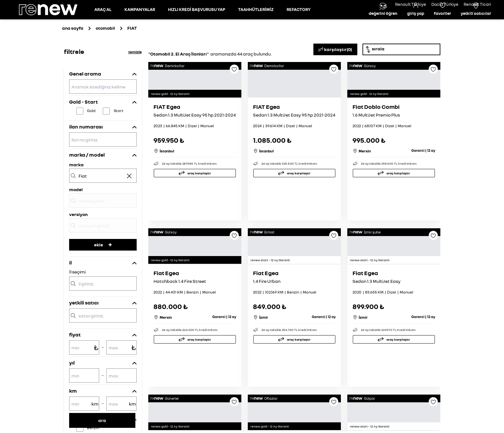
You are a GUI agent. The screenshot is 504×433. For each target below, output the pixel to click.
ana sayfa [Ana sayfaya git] (73, 57)
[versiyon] (103, 254)
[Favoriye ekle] (234, 100)
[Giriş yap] (416, 24)
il (70, 292)
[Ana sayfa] (54, 24)
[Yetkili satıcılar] (476, 24)
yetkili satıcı (84, 332)
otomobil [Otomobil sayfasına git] (105, 57)
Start (119, 140)
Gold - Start (84, 131)
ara (102, 420)
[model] (103, 230)
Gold (91, 140)
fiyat (75, 364)
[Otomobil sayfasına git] (103, 24)
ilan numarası (86, 156)
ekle (103, 274)
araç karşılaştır (199, 236)
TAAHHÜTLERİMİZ (256, 24)
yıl (72, 392)
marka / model (87, 184)
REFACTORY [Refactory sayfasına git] (299, 24)
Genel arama (85, 103)
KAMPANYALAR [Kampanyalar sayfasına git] (140, 24)
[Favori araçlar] (442, 24)
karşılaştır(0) (335, 78)
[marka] (103, 205)
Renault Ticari (477, 4)
